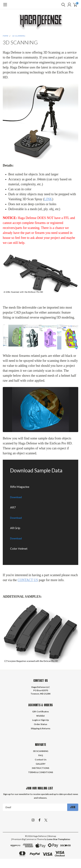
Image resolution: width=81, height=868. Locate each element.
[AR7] (40, 511)
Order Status (40, 724)
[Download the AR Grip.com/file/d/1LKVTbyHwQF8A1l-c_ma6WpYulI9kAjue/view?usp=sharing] (40, 530)
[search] (62, 5)
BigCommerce (29, 839)
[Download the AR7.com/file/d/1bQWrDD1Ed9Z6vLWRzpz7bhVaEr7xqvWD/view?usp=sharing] (40, 509)
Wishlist (40, 716)
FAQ (41, 755)
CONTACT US (28, 580)
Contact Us (41, 760)
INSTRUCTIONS (40, 768)
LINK (48, 199)
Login (35, 720)
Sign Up (45, 720)
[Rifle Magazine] (40, 491)
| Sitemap (51, 836)
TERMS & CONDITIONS (41, 772)
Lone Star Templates (59, 839)
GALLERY (41, 764)
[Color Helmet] (40, 552)
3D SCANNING (19, 36)
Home (6, 36)
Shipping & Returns (40, 728)
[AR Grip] (40, 532)
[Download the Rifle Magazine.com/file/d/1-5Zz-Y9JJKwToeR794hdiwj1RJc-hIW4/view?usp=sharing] (40, 489)
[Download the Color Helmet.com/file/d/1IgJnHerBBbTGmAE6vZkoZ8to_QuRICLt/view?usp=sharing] (40, 550)
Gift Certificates (40, 711)
